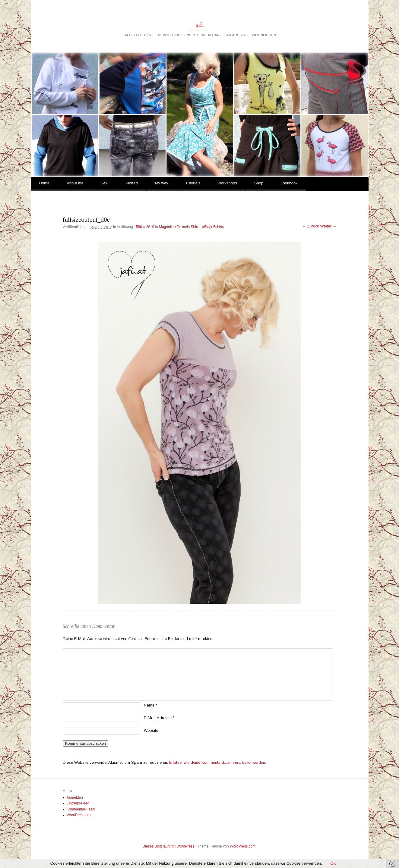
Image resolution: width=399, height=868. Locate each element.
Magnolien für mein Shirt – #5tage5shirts (191, 227)
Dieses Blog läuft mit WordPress (169, 846)
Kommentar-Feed (81, 809)
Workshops (227, 183)
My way (162, 183)
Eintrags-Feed (78, 803)
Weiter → (328, 226)
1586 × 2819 (144, 227)
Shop (259, 183)
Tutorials (193, 183)
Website (151, 730)
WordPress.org (79, 815)
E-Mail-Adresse (159, 718)
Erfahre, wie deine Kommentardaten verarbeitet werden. (218, 762)
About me (75, 183)
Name (150, 705)
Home (44, 183)
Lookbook (289, 183)
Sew (104, 183)
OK (333, 863)
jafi (200, 25)
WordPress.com (243, 846)
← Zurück (311, 226)
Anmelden (75, 797)
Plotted (131, 183)
